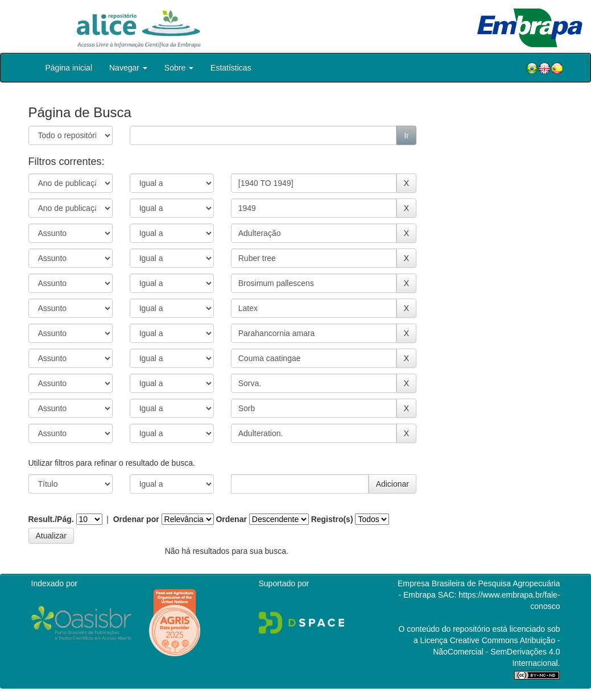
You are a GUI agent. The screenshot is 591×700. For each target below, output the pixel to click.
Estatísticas (231, 68)
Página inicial (69, 68)
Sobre (179, 68)
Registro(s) (332, 519)
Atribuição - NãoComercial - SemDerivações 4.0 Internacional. (496, 652)
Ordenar (231, 519)
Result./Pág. (51, 519)
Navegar (128, 68)
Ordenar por (136, 519)
